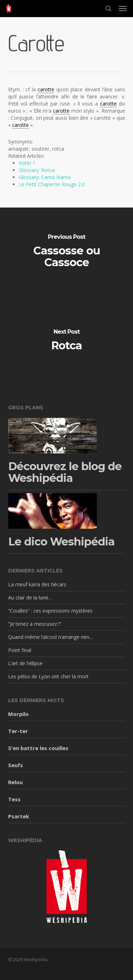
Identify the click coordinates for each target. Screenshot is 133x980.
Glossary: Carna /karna (45, 177)
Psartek (19, 816)
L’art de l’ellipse (25, 663)
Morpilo (18, 714)
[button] (123, 9)
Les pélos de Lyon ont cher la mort (48, 676)
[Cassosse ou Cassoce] (66, 252)
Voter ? (27, 163)
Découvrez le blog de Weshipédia (65, 472)
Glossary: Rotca (37, 170)
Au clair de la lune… (30, 597)
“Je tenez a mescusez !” (35, 624)
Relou (15, 782)
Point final (20, 650)
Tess (14, 799)
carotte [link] (46, 89)
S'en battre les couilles (38, 748)
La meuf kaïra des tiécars (37, 584)
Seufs (16, 765)
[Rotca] (66, 341)
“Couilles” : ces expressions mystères (50, 611)
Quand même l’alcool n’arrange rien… (51, 637)
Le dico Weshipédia (61, 542)
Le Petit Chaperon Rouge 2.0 (52, 184)
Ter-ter (18, 731)
